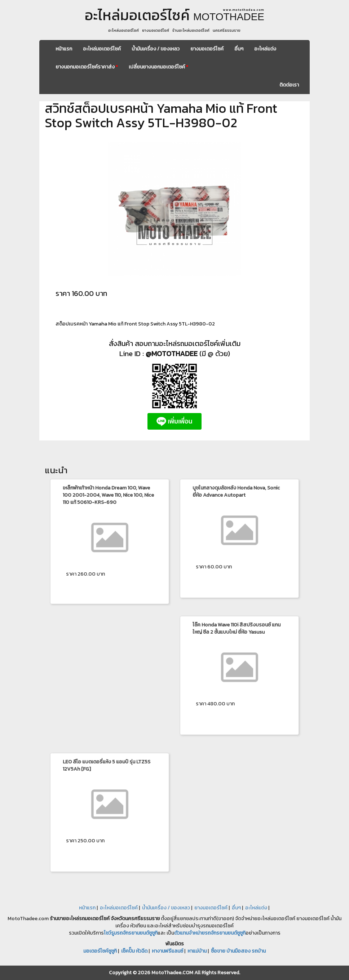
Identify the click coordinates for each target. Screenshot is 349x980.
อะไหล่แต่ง (265, 49)
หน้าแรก (64, 49)
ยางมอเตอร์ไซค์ (207, 49)
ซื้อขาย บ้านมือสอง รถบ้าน (238, 951)
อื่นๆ (239, 49)
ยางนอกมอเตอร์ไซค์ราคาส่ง (87, 67)
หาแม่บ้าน (197, 951)
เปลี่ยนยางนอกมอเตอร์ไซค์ (158, 67)
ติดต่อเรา (289, 85)
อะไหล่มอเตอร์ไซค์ (102, 49)
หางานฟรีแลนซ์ (167, 951)
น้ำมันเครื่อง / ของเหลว (156, 49)
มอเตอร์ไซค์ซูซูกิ (100, 951)
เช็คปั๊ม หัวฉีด (134, 951)
